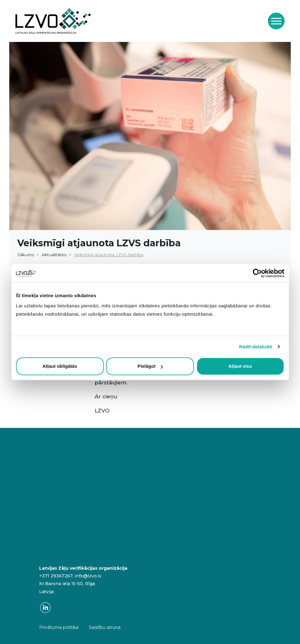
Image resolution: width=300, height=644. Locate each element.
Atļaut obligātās (60, 366)
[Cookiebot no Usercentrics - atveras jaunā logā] (257, 273)
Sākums (26, 255)
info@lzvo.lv (88, 576)
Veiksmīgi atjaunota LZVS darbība (109, 255)
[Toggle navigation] (276, 21)
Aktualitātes (54, 255)
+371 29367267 (56, 576)
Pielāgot (150, 366)
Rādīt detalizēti (256, 347)
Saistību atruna (105, 627)
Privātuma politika (59, 627)
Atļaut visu (240, 366)
